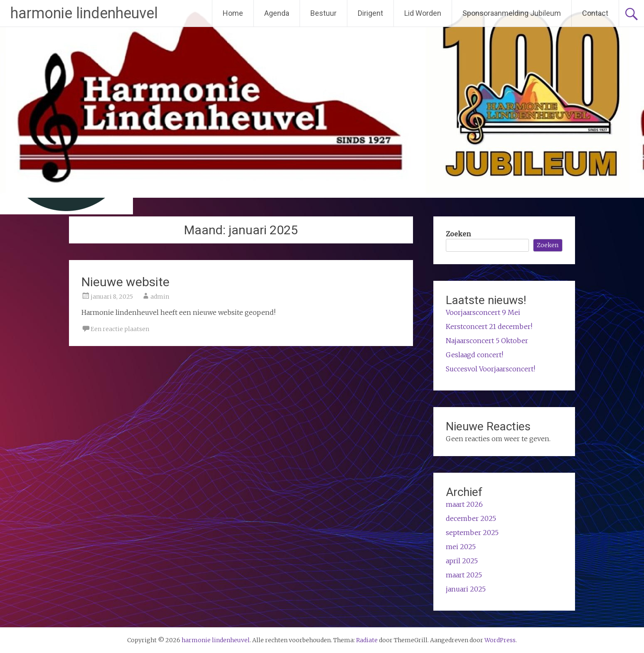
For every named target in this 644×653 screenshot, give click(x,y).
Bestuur (323, 13)
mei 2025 (461, 547)
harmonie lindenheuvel (84, 13)
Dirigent (370, 13)
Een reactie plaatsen (120, 329)
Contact (595, 13)
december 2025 (471, 518)
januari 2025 (466, 589)
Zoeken (458, 234)
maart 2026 (464, 504)
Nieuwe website (125, 282)
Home (233, 13)
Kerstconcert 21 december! (489, 326)
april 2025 (462, 561)
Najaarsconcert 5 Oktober (487, 341)
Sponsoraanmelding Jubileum (512, 13)
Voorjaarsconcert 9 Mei (483, 312)
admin (160, 297)
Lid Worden (423, 13)
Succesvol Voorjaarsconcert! (490, 369)
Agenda (277, 13)
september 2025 (472, 533)
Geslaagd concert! (474, 355)
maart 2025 (464, 575)
